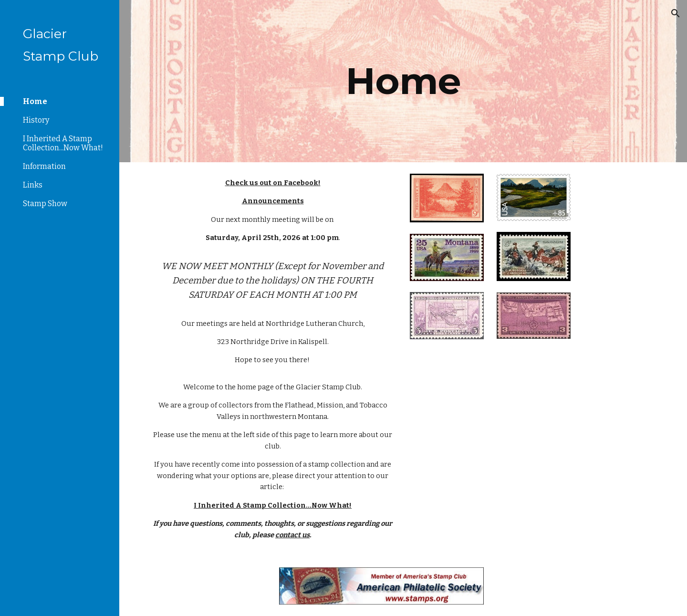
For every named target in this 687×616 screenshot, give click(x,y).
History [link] (36, 120)
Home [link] (35, 101)
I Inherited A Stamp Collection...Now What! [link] (63, 143)
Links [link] (33, 185)
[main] (403, 81)
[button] (676, 13)
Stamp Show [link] (45, 204)
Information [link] (44, 166)
